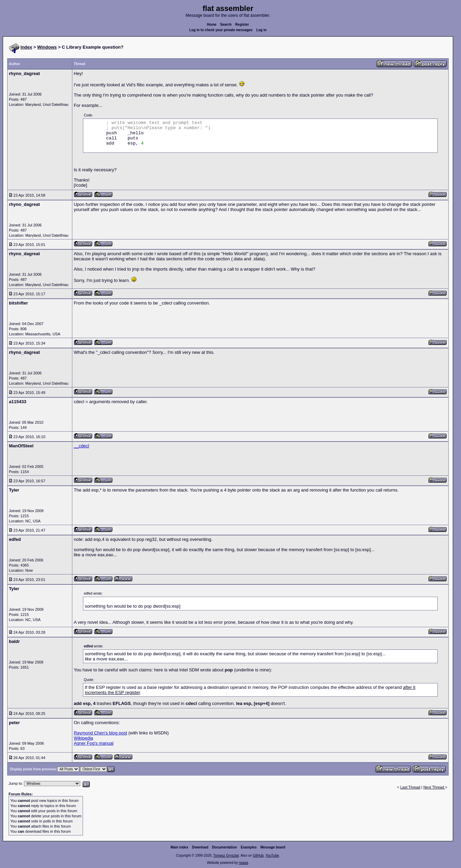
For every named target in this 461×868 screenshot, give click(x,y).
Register (242, 24)
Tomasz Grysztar (226, 855)
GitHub (258, 855)
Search (226, 24)
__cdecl (81, 446)
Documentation (225, 847)
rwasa (244, 863)
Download (200, 847)
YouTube (272, 855)
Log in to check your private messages (221, 30)
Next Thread (434, 787)
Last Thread (410, 787)
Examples (249, 847)
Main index (180, 847)
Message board (273, 847)
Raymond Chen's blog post (100, 733)
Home (212, 24)
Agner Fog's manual (94, 743)
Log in (262, 30)
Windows (47, 47)
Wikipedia (83, 738)
